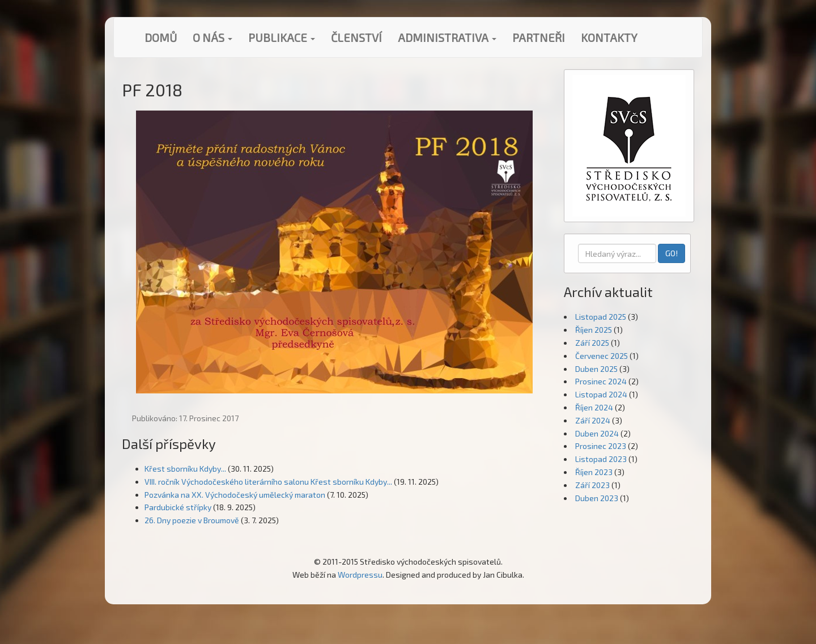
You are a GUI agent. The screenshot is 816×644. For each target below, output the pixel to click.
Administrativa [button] (447, 37)
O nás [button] (212, 37)
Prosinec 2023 (601, 446)
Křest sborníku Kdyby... (185, 469)
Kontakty (609, 37)
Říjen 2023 (594, 472)
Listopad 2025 (601, 317)
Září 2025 (592, 343)
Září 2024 (593, 420)
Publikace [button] (282, 37)
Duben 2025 (596, 369)
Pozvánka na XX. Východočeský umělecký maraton (235, 495)
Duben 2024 (597, 433)
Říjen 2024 (594, 407)
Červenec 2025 (602, 356)
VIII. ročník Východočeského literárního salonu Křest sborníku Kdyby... (268, 482)
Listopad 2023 (601, 459)
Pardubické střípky (178, 507)
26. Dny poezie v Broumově (192, 520)
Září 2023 (592, 485)
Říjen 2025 (594, 330)
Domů (161, 37)
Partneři (539, 37)
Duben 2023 (597, 498)
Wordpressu (360, 575)
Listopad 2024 (601, 394)
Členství (356, 37)
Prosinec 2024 (601, 381)
